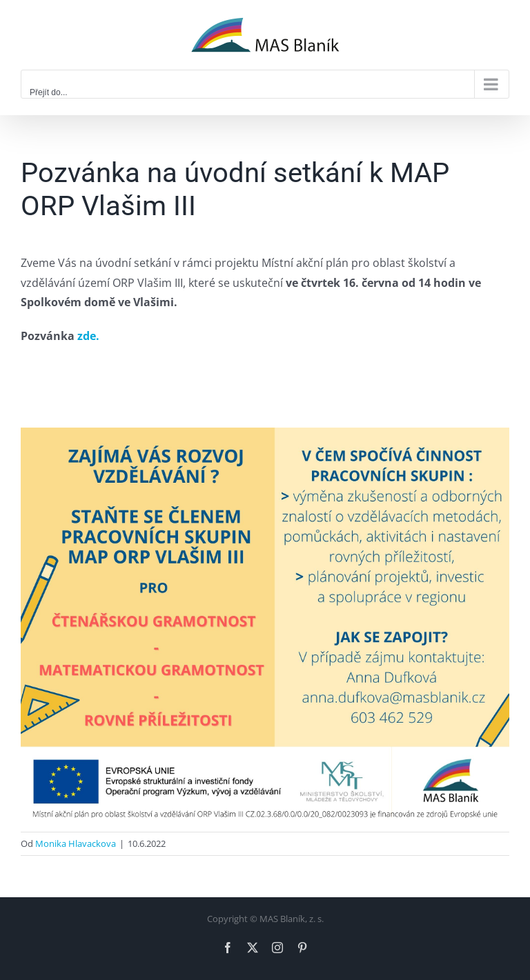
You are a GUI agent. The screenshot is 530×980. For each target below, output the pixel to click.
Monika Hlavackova (76, 843)
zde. (88, 336)
